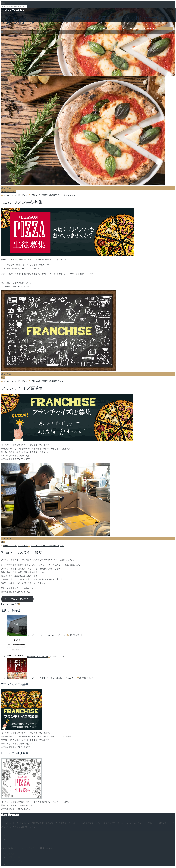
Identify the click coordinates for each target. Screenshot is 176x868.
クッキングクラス (9, 192)
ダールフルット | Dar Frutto (26, 848)
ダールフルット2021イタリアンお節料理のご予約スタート (52, 678)
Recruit (124, 28)
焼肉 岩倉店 (12, 864)
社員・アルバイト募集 (22, 553)
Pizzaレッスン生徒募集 (22, 202)
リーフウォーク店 (14, 861)
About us (98, 28)
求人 (3, 378)
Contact (139, 28)
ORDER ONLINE (158, 28)
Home (84, 28)
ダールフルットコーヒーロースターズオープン (47, 635)
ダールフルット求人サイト (17, 599)
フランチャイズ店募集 (22, 388)
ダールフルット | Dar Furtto (16, 195)
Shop (111, 28)
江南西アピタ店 (13, 857)
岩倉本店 (10, 854)
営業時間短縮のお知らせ (38, 657)
